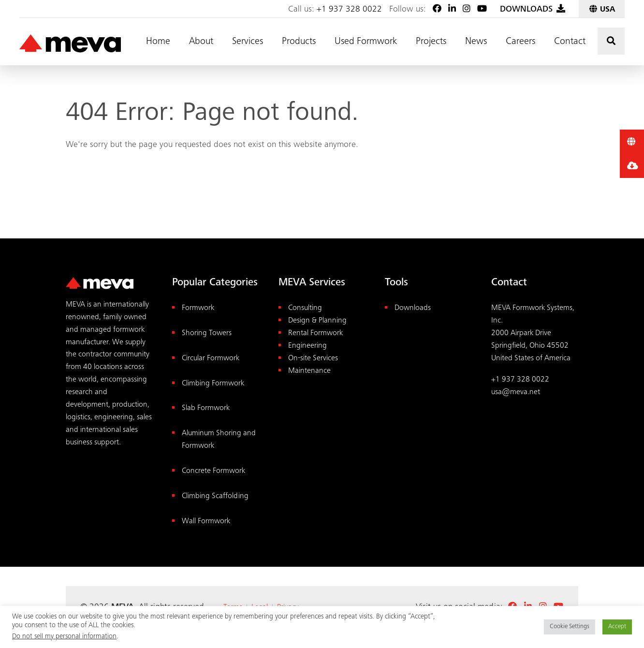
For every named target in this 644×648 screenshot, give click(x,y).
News (476, 42)
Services (248, 42)
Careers (520, 42)
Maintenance (309, 371)
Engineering (307, 346)
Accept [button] (617, 627)
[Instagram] (467, 10)
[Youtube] (482, 10)
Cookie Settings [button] (570, 627)
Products (299, 42)
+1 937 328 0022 (349, 10)
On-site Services (313, 359)
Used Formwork (366, 42)
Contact (570, 42)
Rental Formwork (315, 333)
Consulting (305, 308)
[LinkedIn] (452, 10)
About (201, 42)
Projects (431, 42)
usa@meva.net (516, 392)
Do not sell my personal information (64, 637)
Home (158, 42)
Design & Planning (317, 321)
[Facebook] (437, 10)
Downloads (413, 308)
